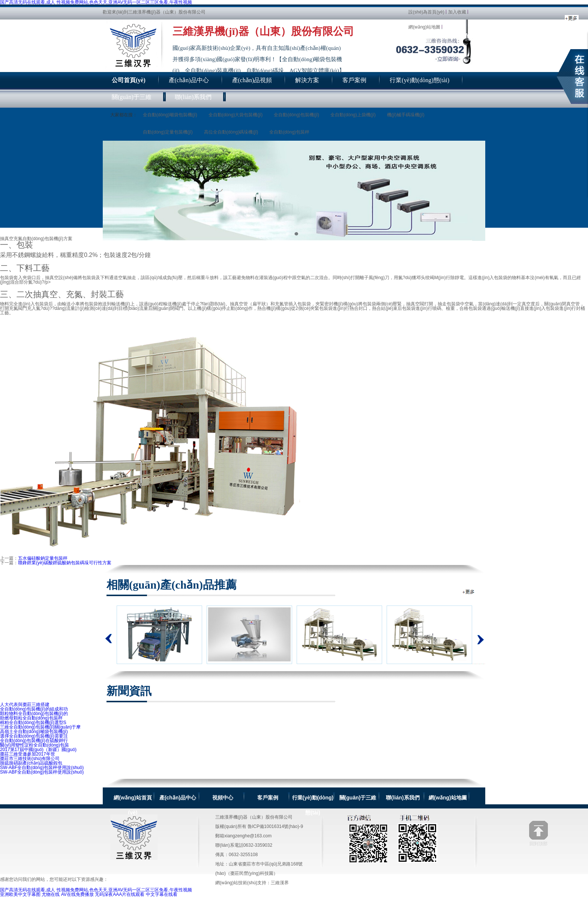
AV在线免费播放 (77, 894)
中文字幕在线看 (162, 894)
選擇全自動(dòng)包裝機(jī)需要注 (34, 736)
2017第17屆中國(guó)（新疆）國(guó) (38, 750)
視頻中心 (223, 798)
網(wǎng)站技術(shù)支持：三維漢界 (252, 883)
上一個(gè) (109, 639)
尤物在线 (51, 894)
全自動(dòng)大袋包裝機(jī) (236, 115)
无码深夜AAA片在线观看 (120, 894)
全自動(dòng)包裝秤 (289, 132)
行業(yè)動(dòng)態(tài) (313, 798)
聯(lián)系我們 (403, 798)
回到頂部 (538, 833)
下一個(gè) (479, 635)
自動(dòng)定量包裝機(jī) (168, 132)
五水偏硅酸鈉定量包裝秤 (43, 558)
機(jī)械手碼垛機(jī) (406, 115)
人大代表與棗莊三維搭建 (25, 705)
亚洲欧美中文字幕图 (20, 894)
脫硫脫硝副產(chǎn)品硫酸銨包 (31, 763)
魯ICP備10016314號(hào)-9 (275, 826)
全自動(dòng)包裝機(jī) (296, 115)
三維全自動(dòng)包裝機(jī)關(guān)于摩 (40, 727)
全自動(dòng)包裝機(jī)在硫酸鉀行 (34, 741)
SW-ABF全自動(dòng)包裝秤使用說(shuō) (42, 768)
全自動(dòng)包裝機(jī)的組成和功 (34, 709)
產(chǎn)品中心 (178, 798)
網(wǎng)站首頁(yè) (133, 798)
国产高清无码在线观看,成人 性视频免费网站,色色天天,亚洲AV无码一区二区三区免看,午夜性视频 (96, 890)
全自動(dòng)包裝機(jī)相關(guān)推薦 (469, 592)
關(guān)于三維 (358, 798)
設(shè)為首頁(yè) (426, 12)
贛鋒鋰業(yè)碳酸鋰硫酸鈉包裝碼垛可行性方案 (65, 563)
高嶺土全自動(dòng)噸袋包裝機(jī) (34, 732)
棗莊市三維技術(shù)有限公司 (30, 759)
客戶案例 (268, 798)
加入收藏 (457, 12)
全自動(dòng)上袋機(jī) (353, 115)
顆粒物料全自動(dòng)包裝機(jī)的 (34, 714)
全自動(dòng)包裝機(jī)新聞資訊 (572, 18)
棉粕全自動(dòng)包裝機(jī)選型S (33, 723)
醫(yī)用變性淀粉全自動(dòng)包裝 (34, 745)
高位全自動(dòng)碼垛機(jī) (231, 132)
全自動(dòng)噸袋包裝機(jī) (170, 115)
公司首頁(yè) (129, 80)
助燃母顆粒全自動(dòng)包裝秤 (31, 718)
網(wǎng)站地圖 (424, 27)
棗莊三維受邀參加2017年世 (28, 754)
